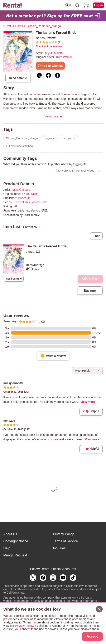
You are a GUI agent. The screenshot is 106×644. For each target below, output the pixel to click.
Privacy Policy (63, 534)
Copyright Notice (16, 541)
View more (51, 116)
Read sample (18, 78)
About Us (10, 534)
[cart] (86, 5)
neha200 (9, 421)
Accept (92, 636)
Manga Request (15, 555)
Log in (98, 5)
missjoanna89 (13, 383)
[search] (77, 5)
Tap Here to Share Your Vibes (75, 171)
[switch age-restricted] (68, 5)
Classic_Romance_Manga (22, 138)
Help (7, 548)
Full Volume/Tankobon (19, 146)
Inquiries (59, 548)
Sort (96, 236)
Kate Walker (64, 57)
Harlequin (24, 198)
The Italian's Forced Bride (31, 202)
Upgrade (50, 138)
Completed (69, 138)
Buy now (90, 291)
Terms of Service (65, 541)
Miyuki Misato (54, 53)
